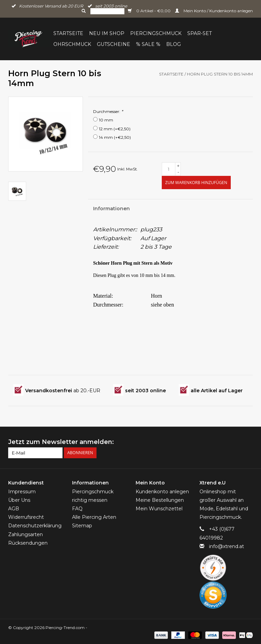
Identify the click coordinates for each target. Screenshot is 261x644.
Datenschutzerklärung (35, 526)
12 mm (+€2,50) (115, 129)
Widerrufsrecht (26, 517)
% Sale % (148, 44)
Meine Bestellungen (160, 500)
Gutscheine (114, 44)
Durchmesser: (108, 111)
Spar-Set (199, 33)
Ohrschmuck (72, 44)
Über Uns (19, 500)
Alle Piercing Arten (94, 517)
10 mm (106, 120)
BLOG (173, 44)
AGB (14, 509)
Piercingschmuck (156, 33)
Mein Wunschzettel (159, 509)
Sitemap (82, 526)
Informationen (111, 209)
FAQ (77, 509)
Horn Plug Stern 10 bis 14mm (220, 74)
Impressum (22, 492)
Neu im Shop (107, 33)
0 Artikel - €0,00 (150, 11)
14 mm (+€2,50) (115, 137)
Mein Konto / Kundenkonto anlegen (214, 11)
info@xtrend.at (227, 546)
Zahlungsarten (25, 534)
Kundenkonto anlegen (162, 492)
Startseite (68, 33)
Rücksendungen (28, 543)
